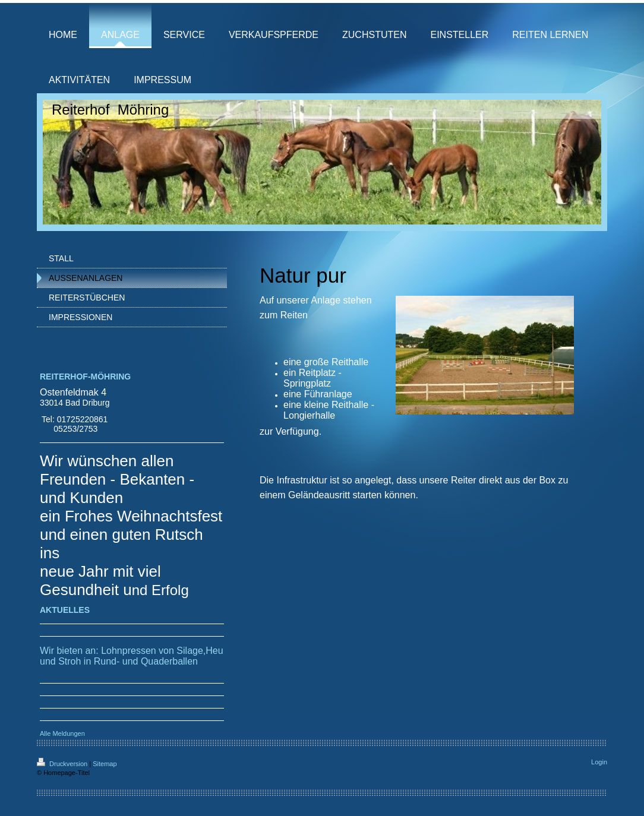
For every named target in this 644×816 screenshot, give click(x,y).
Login (599, 762)
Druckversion (63, 764)
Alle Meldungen (62, 733)
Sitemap (105, 764)
